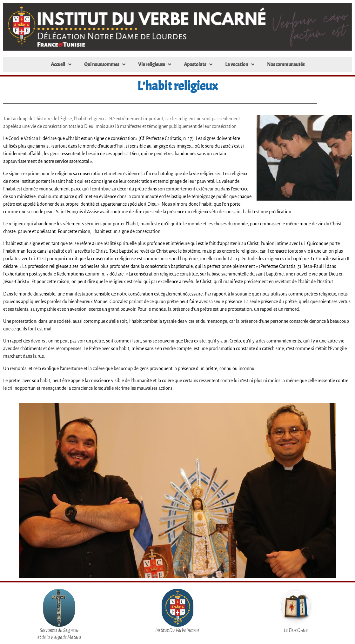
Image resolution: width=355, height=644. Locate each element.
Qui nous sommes (105, 64)
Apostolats (198, 64)
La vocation (240, 64)
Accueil (61, 64)
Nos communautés (286, 64)
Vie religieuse (155, 64)
